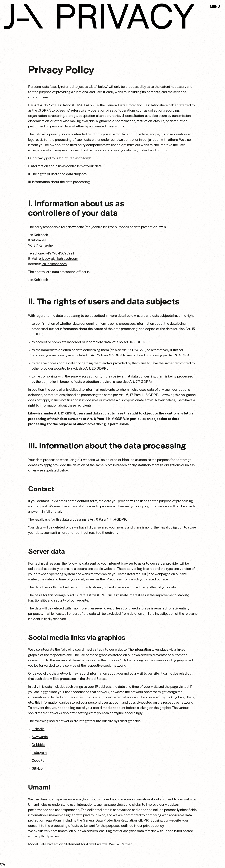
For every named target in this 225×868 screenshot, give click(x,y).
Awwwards (40, 737)
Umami (45, 799)
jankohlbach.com (54, 264)
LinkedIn (38, 729)
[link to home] (24, 17)
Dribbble (38, 745)
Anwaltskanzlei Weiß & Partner (109, 844)
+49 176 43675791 (60, 253)
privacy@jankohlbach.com (59, 259)
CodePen (39, 761)
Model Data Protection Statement (54, 844)
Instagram (39, 753)
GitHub (37, 769)
